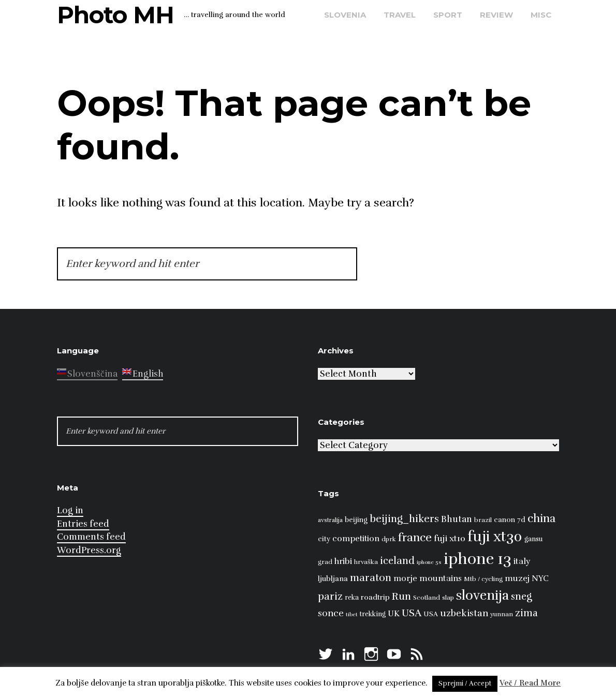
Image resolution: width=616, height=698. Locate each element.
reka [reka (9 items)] (352, 598)
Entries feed (83, 524)
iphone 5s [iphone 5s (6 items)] (429, 562)
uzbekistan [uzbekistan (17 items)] (464, 613)
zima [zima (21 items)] (526, 613)
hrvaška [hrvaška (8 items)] (366, 562)
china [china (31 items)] (541, 518)
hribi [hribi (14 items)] (343, 561)
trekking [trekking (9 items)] (373, 614)
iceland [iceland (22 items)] (397, 561)
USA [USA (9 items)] (431, 614)
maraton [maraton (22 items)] (371, 578)
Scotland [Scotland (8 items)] (427, 598)
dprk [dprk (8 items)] (389, 539)
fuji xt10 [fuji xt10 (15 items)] (450, 538)
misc (541, 15)
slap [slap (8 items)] (448, 598)
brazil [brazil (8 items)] (483, 520)
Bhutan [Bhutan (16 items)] (457, 519)
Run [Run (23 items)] (401, 596)
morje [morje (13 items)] (405, 578)
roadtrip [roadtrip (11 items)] (375, 597)
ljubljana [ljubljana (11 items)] (333, 578)
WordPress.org (89, 550)
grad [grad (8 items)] (325, 562)
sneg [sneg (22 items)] (522, 597)
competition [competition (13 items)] (356, 539)
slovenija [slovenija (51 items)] (482, 595)
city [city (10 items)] (324, 539)
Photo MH (115, 15)
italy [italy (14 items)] (522, 561)
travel (400, 15)
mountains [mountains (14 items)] (441, 578)
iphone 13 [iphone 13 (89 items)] (478, 559)
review (496, 15)
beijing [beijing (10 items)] (356, 520)
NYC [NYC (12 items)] (540, 578)
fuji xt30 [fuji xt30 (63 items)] (495, 537)
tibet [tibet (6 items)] (352, 614)
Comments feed (91, 537)
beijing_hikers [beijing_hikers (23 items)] (404, 519)
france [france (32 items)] (415, 537)
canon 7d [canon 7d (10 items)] (510, 520)
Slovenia (345, 15)
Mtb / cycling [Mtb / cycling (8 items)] (483, 579)
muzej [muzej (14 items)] (517, 578)
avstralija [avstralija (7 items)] (330, 520)
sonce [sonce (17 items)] (331, 613)
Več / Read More (530, 683)
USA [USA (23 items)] (412, 613)
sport (448, 15)
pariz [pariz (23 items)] (330, 596)
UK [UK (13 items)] (394, 614)
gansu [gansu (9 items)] (533, 539)
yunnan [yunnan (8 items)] (502, 614)
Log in (70, 510)
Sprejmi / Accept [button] (465, 684)
